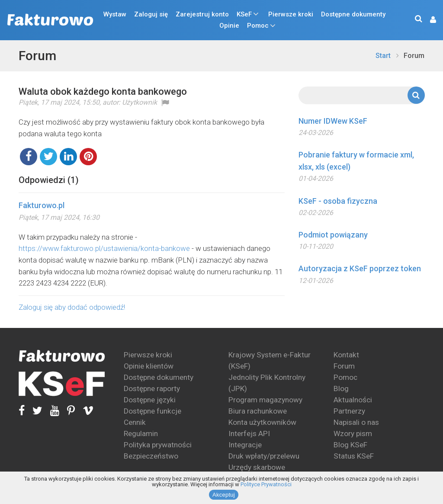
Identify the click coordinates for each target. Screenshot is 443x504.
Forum (37, 56)
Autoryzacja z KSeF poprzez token (360, 268)
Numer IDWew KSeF (333, 121)
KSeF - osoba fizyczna (338, 201)
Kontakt (346, 355)
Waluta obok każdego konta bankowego (103, 91)
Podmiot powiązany (333, 235)
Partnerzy (349, 411)
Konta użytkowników (262, 422)
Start (383, 56)
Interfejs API (249, 433)
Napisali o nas (356, 422)
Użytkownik (140, 102)
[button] (429, 20)
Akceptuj (224, 495)
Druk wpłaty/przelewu (264, 456)
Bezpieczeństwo (151, 456)
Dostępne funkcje (152, 411)
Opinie (229, 26)
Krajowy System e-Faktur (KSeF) (270, 360)
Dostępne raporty (152, 388)
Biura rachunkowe (258, 411)
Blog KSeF (350, 445)
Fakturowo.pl (42, 205)
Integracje (245, 445)
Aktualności (353, 400)
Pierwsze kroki (291, 14)
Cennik (135, 422)
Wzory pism (353, 433)
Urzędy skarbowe (257, 467)
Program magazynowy (265, 400)
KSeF (244, 14)
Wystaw (115, 14)
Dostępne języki (150, 400)
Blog (341, 388)
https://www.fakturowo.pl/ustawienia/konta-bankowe (104, 248)
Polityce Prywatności (266, 484)
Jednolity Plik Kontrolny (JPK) (267, 383)
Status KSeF (354, 456)
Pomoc (258, 26)
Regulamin (141, 433)
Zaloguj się (151, 14)
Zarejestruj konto (202, 14)
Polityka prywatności (158, 445)
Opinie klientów (149, 366)
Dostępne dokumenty (353, 14)
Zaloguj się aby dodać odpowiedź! (72, 307)
